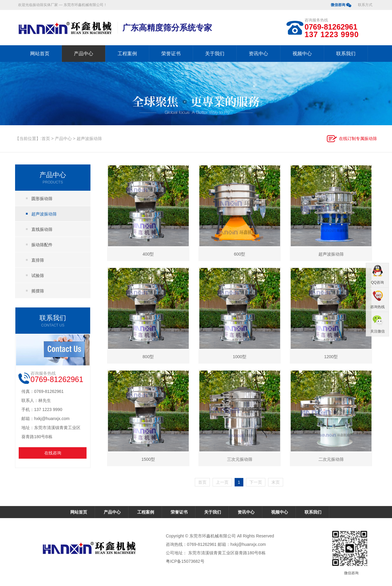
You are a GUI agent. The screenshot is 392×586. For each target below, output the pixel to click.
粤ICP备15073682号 (185, 561)
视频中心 (302, 54)
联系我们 (346, 54)
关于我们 (215, 54)
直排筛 (38, 260)
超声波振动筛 (89, 139)
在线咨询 (53, 453)
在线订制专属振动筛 (358, 139)
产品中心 (84, 54)
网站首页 (40, 54)
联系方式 (365, 5)
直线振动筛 (42, 229)
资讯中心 (258, 54)
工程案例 (127, 54)
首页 (46, 139)
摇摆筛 (38, 291)
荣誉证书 (171, 54)
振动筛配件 (42, 245)
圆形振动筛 (42, 199)
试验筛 (38, 275)
